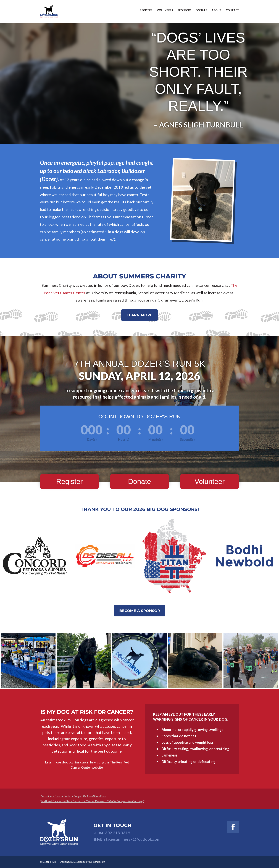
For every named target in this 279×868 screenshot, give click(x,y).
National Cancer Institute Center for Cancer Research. (93, 801)
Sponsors (184, 13)
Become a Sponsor (140, 611)
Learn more (139, 315)
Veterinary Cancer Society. (74, 796)
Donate (201, 13)
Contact (232, 13)
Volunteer (165, 13)
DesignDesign (97, 862)
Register (146, 13)
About (216, 13)
